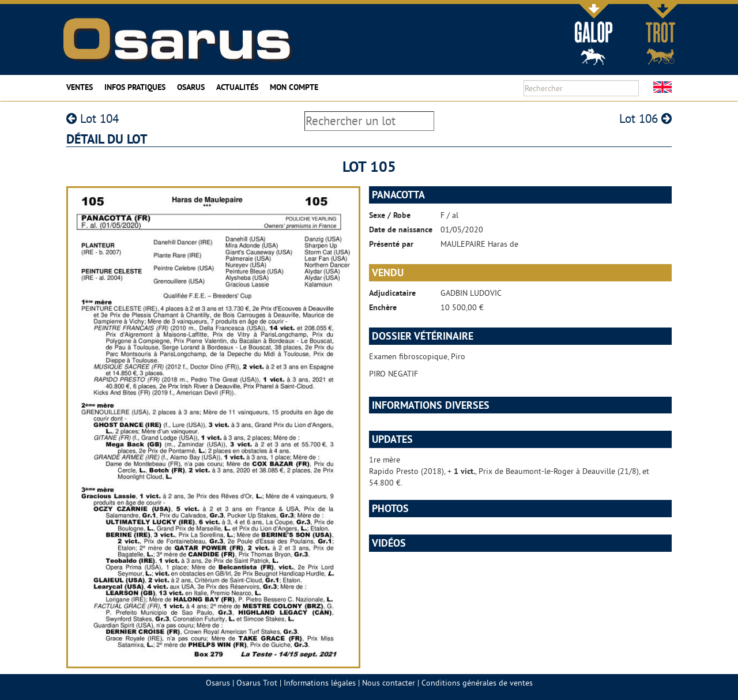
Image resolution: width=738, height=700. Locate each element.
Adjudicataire (392, 293)
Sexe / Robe (390, 215)
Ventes (80, 87)
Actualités (237, 87)
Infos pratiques (135, 87)
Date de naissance (401, 229)
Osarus (191, 87)
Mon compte (294, 87)
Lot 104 (93, 118)
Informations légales (320, 683)
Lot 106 (645, 118)
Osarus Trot (257, 683)
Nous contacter (389, 683)
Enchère (383, 307)
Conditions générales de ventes (477, 683)
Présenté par (391, 244)
